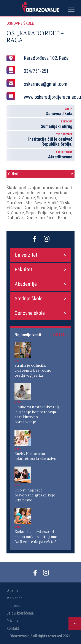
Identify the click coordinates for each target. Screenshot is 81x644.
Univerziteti (27, 255)
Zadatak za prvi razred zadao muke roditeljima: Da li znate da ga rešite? (36, 537)
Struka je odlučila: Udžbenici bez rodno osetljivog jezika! (33, 370)
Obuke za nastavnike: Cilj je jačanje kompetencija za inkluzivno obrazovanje (37, 414)
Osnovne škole (30, 313)
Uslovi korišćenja (20, 613)
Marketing (14, 598)
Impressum (16, 606)
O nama (13, 590)
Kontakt (13, 628)
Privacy (12, 621)
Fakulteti (24, 270)
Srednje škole (29, 299)
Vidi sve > (60, 335)
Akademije (26, 284)
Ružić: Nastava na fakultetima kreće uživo (35, 456)
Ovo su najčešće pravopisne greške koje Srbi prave (35, 495)
